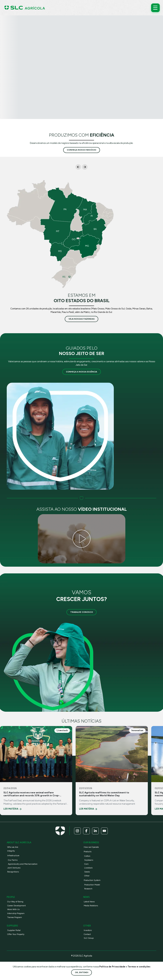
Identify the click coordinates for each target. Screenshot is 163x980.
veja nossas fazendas (82, 319)
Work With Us (13, 909)
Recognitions (13, 872)
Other (87, 876)
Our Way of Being (15, 902)
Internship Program (16, 913)
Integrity (11, 851)
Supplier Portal (14, 930)
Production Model (92, 885)
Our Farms (13, 860)
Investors (88, 930)
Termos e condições (139, 967)
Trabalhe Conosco (82, 612)
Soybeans (89, 860)
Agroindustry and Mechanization (23, 864)
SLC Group (89, 938)
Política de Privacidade (113, 967)
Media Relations (91, 906)
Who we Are (13, 847)
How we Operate (91, 847)
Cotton (87, 856)
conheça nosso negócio (81, 150)
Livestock (88, 868)
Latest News (89, 902)
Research (88, 889)
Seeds (87, 872)
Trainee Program (15, 917)
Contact (87, 934)
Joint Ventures (14, 868)
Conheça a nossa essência (81, 372)
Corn (86, 864)
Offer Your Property (16, 934)
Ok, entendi (82, 972)
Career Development (16, 906)
